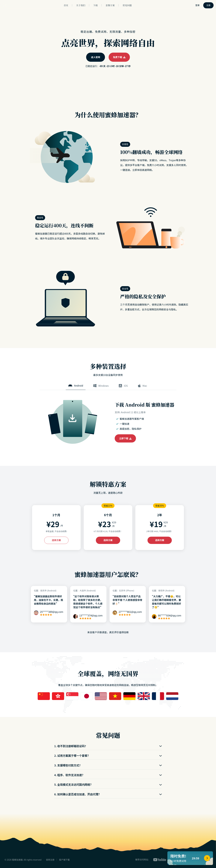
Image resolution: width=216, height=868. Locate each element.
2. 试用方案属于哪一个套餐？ (108, 755)
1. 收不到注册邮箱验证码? (108, 746)
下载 (95, 5)
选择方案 (56, 540)
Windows (101, 386)
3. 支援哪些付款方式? (108, 765)
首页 (66, 5)
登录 (197, 5)
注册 (208, 5)
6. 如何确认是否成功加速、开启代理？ (108, 794)
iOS (123, 386)
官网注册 (50, 860)
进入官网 (96, 57)
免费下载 (119, 57)
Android (76, 385)
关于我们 (81, 5)
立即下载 (125, 438)
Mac (142, 386)
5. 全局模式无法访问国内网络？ (108, 784)
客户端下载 (64, 860)
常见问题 (127, 5)
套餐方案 (110, 5)
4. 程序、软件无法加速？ (108, 775)
